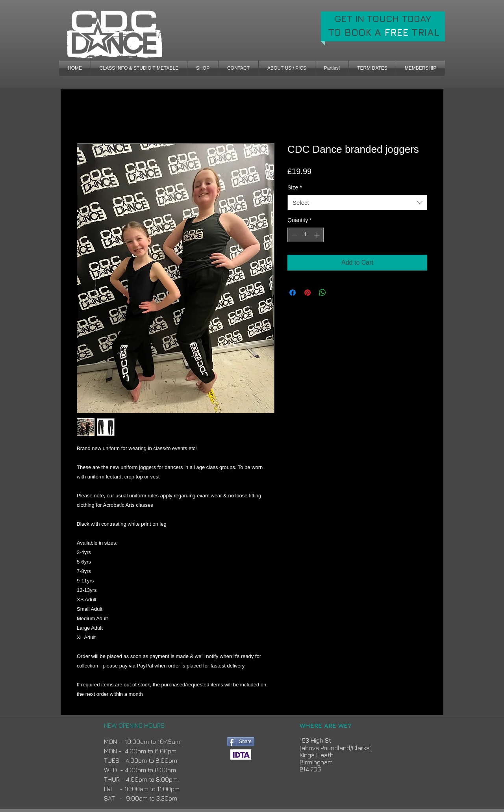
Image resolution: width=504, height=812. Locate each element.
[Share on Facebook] (293, 293)
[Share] (241, 742)
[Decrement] (294, 235)
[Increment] (318, 235)
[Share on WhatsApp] (322, 293)
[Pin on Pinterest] (308, 293)
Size (295, 187)
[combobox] (357, 203)
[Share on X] (337, 293)
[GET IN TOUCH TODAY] (383, 19)
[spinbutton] (306, 235)
